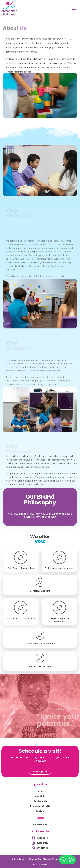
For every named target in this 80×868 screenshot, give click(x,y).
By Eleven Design (40, 864)
